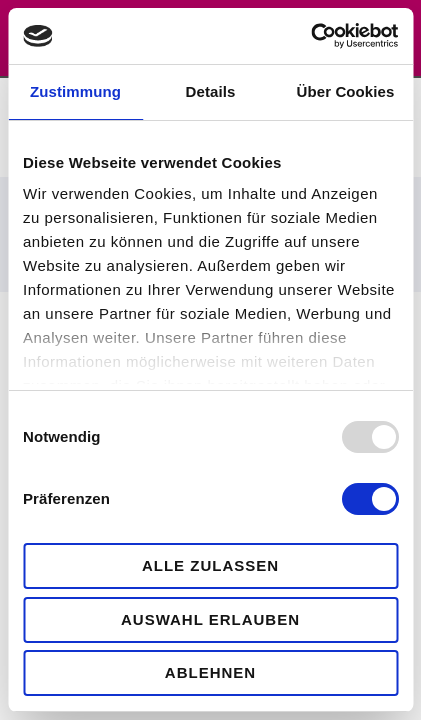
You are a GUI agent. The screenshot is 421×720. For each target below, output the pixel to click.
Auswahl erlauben (210, 619)
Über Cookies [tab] (346, 91)
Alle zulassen (210, 565)
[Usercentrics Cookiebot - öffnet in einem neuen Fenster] (310, 36)
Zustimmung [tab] (75, 91)
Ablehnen (210, 672)
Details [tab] (211, 91)
